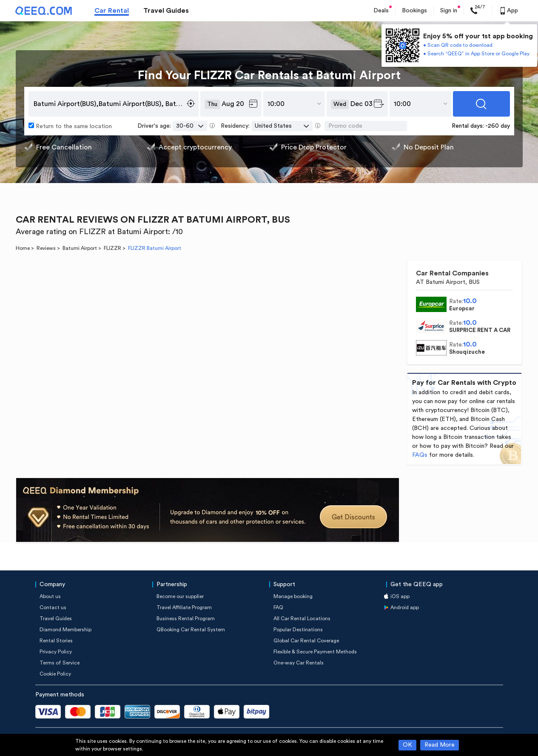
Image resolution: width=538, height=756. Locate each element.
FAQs (420, 455)
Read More (440, 745)
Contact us (53, 607)
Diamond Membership (65, 630)
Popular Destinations (298, 630)
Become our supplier (180, 596)
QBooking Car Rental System (191, 630)
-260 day (498, 126)
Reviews (46, 248)
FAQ (278, 607)
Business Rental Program (186, 619)
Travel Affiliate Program (184, 607)
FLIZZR (112, 248)
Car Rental (112, 11)
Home (23, 248)
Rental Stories (56, 641)
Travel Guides (166, 11)
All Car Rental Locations (302, 619)
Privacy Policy (56, 652)
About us (50, 596)
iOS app (400, 596)
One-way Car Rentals (299, 663)
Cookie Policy (55, 674)
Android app (405, 607)
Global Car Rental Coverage (306, 641)
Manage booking (293, 596)
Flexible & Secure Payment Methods (315, 652)
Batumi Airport (80, 248)
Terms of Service (60, 663)
